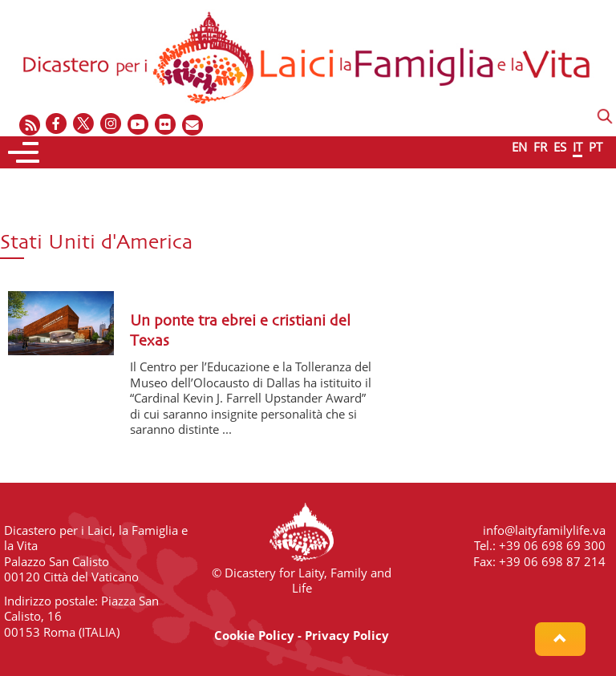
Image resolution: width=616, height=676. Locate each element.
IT (577, 147)
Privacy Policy (347, 635)
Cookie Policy (254, 635)
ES (560, 147)
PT (596, 147)
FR (540, 147)
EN (519, 147)
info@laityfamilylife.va (544, 530)
